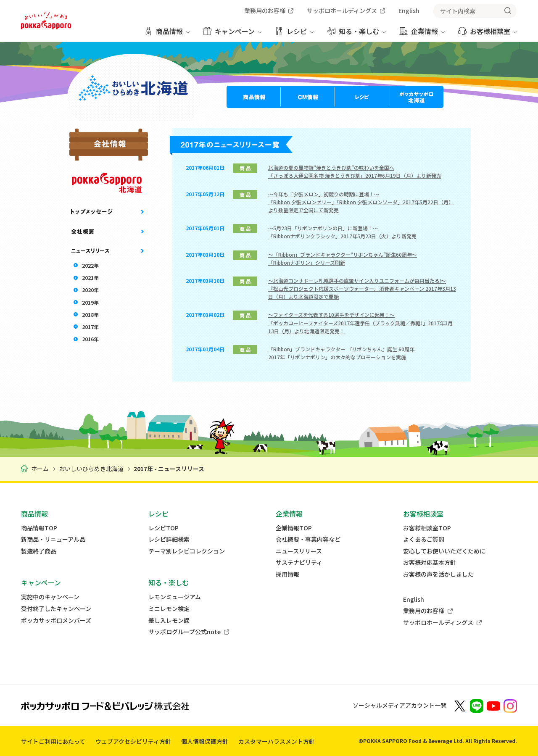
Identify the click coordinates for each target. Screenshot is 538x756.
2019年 (90, 302)
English (414, 599)
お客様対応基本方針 (430, 562)
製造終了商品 (39, 551)
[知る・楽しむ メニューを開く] (356, 34)
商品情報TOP (39, 528)
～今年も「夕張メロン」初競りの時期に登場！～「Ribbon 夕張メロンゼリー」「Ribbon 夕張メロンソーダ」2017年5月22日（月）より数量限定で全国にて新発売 (361, 202)
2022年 (90, 265)
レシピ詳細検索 (169, 539)
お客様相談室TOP (427, 528)
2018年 (90, 315)
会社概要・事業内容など (308, 539)
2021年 (90, 278)
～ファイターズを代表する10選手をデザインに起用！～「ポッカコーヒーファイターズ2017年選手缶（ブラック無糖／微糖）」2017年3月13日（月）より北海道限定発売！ (360, 323)
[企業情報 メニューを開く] (422, 34)
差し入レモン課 (169, 620)
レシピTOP (164, 528)
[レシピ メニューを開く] (294, 34)
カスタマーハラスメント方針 (277, 741)
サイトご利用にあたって (53, 741)
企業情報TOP (294, 528)
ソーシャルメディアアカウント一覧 (400, 705)
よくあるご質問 (424, 539)
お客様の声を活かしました (438, 574)
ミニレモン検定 (169, 609)
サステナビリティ (299, 562)
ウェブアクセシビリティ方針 (133, 741)
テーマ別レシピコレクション (187, 551)
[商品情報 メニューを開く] (167, 34)
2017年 (90, 327)
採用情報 (287, 574)
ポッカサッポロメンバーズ (56, 620)
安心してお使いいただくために (444, 551)
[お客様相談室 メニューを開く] (488, 34)
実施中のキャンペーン (50, 597)
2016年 (90, 339)
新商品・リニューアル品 (53, 539)
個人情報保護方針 (205, 741)
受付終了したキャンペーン (56, 609)
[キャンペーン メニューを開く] (232, 34)
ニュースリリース (299, 551)
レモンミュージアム (175, 597)
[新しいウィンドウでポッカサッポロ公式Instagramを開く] (510, 705)
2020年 (90, 290)
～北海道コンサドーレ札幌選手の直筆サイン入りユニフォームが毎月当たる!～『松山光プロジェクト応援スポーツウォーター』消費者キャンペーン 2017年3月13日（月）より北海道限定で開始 (362, 288)
